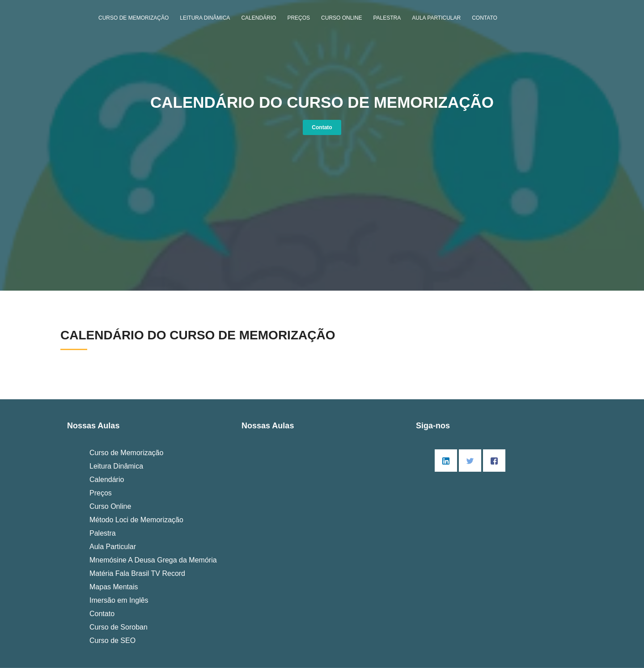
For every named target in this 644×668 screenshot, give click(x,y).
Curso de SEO (112, 641)
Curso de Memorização (133, 18)
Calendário (258, 18)
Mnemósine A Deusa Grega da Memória (153, 560)
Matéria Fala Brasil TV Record (137, 573)
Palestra (387, 18)
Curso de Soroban (119, 627)
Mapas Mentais (114, 587)
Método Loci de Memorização (136, 520)
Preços (299, 18)
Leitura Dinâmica (205, 18)
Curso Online (341, 18)
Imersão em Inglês (119, 600)
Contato (485, 18)
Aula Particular (436, 18)
